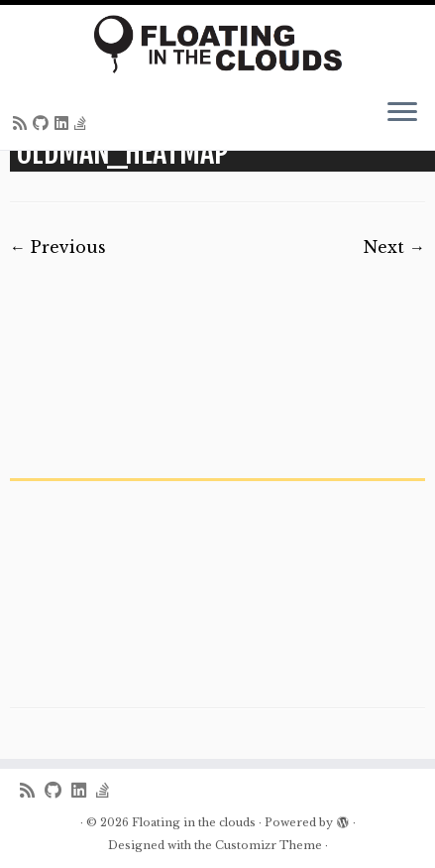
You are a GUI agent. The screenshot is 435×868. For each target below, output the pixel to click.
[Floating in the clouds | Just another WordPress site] (217, 44)
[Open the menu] (402, 114)
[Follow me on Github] (44, 123)
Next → (394, 247)
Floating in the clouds (194, 822)
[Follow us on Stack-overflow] (83, 123)
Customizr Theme (269, 845)
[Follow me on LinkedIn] (64, 123)
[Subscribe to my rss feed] (23, 123)
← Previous (58, 247)
